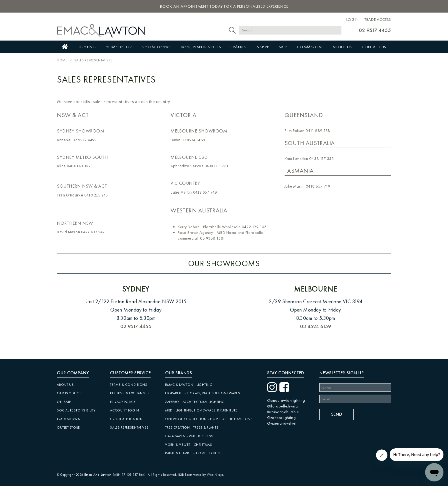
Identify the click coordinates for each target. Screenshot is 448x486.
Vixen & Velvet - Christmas (189, 445)
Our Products (70, 393)
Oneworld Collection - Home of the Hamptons (209, 419)
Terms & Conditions (129, 385)
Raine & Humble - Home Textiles (193, 453)
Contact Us (374, 47)
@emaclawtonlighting (286, 400)
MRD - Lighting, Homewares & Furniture (201, 410)
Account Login (124, 410)
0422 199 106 (254, 227)
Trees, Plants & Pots (201, 47)
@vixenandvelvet (282, 423)
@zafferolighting (281, 417)
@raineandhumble (283, 412)
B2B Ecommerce (190, 475)
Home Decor (119, 47)
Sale (283, 47)
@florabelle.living (282, 406)
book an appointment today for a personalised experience (224, 6)
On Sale (64, 402)
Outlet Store (68, 427)
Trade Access (378, 19)
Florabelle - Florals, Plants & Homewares (203, 393)
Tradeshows (69, 419)
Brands (238, 47)
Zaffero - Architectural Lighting (195, 402)
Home (65, 47)
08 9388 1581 (213, 238)
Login (353, 19)
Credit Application (126, 419)
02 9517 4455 (375, 30)
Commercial (310, 47)
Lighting (87, 47)
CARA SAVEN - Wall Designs (189, 436)
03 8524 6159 (193, 140)
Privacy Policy (123, 402)
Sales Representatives (129, 427)
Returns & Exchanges (130, 393)
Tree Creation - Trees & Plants (192, 427)
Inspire (262, 47)
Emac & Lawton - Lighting (189, 385)
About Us (342, 47)
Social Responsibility (76, 410)
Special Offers (156, 47)
